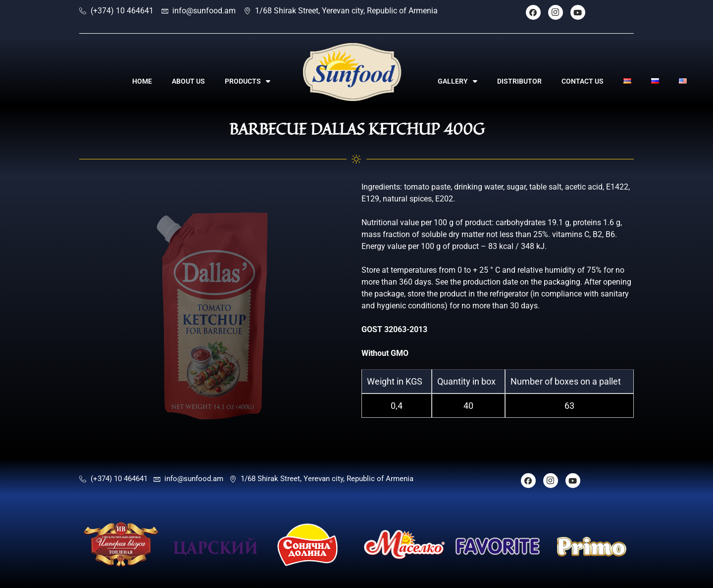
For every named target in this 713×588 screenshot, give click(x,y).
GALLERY (458, 81)
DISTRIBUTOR (519, 81)
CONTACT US (583, 81)
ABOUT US (188, 81)
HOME (142, 81)
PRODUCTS (248, 81)
